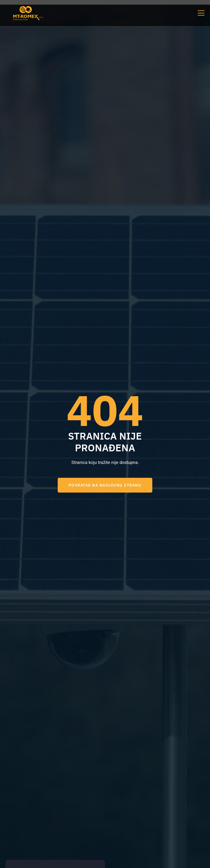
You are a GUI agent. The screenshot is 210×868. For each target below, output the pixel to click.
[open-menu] (201, 13)
